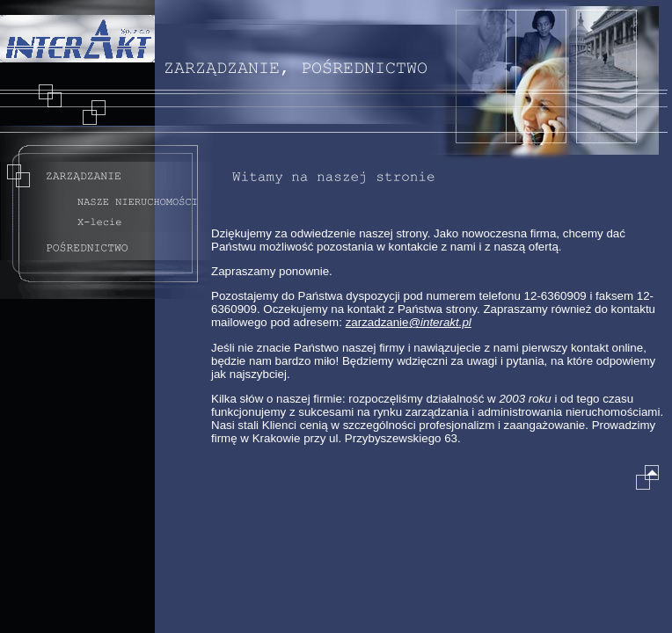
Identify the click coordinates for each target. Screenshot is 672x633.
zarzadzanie (409, 322)
